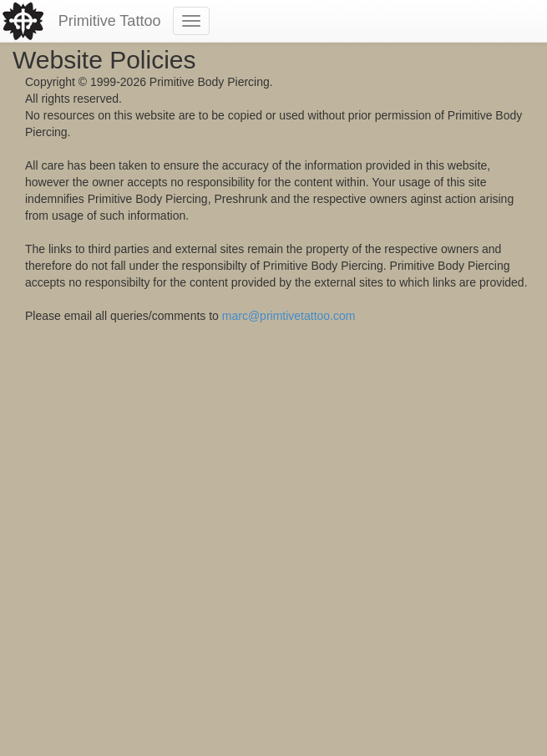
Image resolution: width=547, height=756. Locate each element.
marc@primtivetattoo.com (289, 316)
